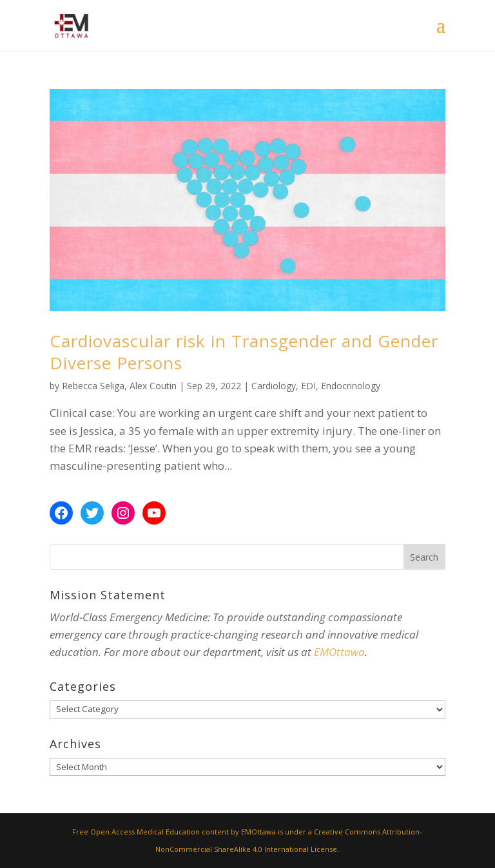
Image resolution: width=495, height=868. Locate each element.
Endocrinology (351, 386)
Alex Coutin (153, 386)
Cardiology (274, 386)
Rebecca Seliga (93, 386)
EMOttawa (339, 652)
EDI (308, 386)
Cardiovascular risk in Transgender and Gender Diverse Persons (244, 352)
